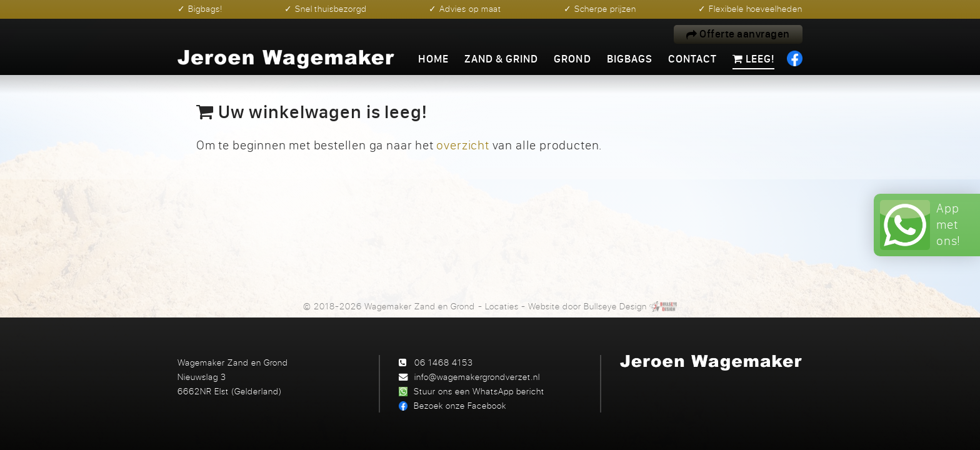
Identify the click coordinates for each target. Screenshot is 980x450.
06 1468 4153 (444, 362)
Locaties (502, 306)
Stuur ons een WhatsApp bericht (479, 391)
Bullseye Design (615, 306)
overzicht (462, 145)
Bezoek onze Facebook (460, 405)
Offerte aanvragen (738, 34)
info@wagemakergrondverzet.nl (477, 377)
